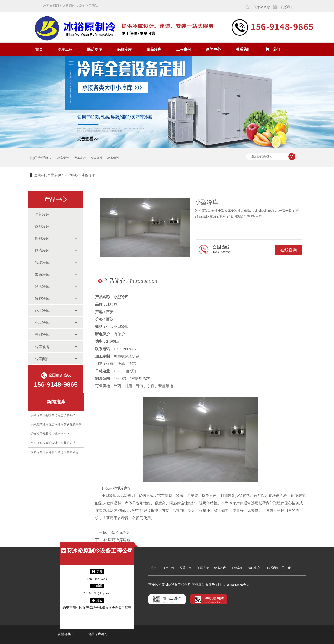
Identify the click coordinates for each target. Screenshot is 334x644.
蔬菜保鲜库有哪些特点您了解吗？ (53, 415)
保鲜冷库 (124, 49)
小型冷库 (42, 323)
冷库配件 (42, 359)
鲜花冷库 (42, 299)
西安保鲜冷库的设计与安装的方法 (53, 443)
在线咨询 (289, 250)
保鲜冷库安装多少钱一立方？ (50, 434)
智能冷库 (42, 335)
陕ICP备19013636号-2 (233, 585)
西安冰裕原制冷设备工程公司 (97, 551)
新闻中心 (213, 49)
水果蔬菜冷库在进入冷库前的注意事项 (56, 424)
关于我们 (273, 49)
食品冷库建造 (98, 634)
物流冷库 (42, 250)
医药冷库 (95, 49)
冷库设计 (80, 158)
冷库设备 (42, 347)
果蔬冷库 (42, 275)
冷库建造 (96, 158)
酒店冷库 (42, 287)
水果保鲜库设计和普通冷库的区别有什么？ (59, 452)
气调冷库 (42, 262)
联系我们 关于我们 (280, 568)
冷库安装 (63, 158)
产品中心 (71, 175)
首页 (39, 49)
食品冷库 (154, 49)
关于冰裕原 (262, 7)
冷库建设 (113, 158)
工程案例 (184, 49)
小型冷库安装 (119, 532)
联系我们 (287, 7)
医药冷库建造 (119, 540)
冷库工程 (65, 49)
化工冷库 (42, 311)
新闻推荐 (56, 402)
